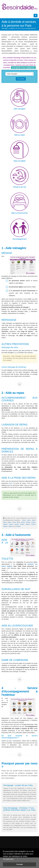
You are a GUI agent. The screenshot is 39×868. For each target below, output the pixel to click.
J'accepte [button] (19, 864)
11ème (33, 522)
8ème (18, 522)
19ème (11, 526)
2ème (24, 520)
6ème (9, 522)
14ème (17, 524)
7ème (14, 522)
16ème (28, 524)
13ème (11, 524)
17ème (33, 524)
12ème (5, 524)
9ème (23, 522)
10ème (28, 522)
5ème (5, 522)
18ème (5, 526)
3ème (29, 520)
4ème (34, 520)
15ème (22, 524)
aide (11, 483)
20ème (18, 526)
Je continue (21, 79)
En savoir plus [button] (8, 859)
